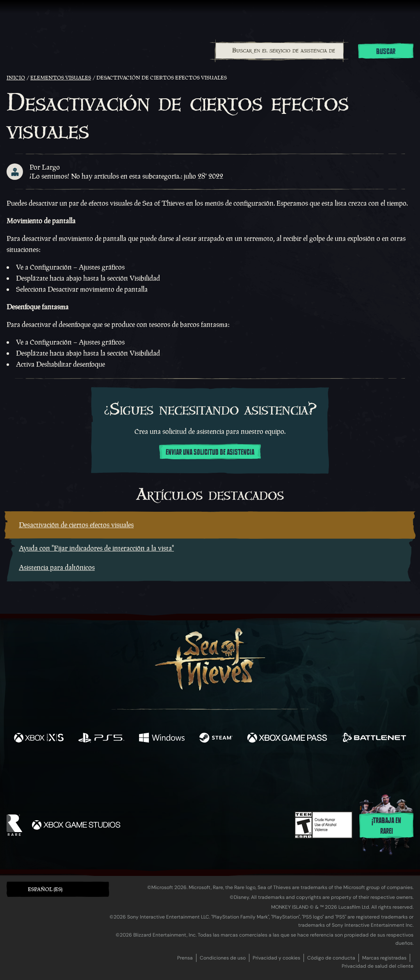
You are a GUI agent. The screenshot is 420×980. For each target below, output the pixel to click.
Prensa (185, 958)
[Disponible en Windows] (162, 739)
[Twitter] (149, 772)
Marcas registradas (384, 958)
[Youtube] (208, 773)
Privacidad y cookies (276, 958)
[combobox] (279, 51)
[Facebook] (128, 772)
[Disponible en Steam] (216, 739)
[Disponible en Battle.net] (374, 739)
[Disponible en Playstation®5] (101, 739)
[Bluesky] (289, 774)
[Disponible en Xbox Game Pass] (287, 739)
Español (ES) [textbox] (45, 889)
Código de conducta (331, 958)
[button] (58, 889)
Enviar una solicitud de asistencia (210, 452)
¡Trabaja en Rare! (386, 826)
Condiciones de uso (223, 958)
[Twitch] (173, 773)
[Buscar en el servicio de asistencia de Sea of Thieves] (280, 51)
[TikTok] (266, 773)
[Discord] (243, 774)
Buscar (386, 52)
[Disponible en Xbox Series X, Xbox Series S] (39, 739)
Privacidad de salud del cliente (378, 966)
